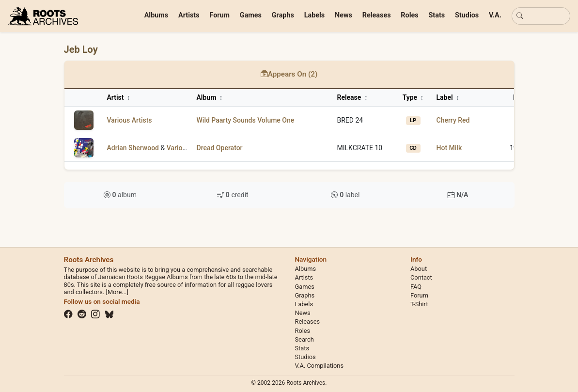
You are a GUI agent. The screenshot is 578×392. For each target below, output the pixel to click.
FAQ (416, 287)
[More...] (117, 292)
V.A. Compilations (320, 366)
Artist (119, 97)
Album (210, 97)
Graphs (283, 15)
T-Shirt (419, 304)
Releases (377, 15)
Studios (467, 15)
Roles (409, 15)
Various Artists (130, 120)
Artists (189, 15)
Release (352, 97)
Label (448, 97)
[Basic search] (541, 16)
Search (305, 339)
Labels (315, 15)
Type (413, 97)
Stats (437, 15)
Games (251, 15)
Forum (219, 15)
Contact (421, 277)
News (344, 15)
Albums (156, 15)
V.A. (495, 15)
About (419, 269)
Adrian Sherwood (133, 148)
